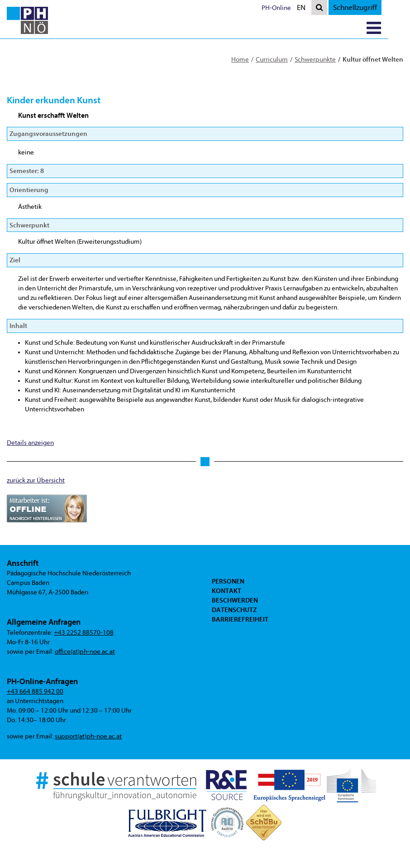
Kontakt (226, 625)
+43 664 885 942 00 (35, 692)
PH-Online (298, 8)
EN (325, 8)
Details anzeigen (30, 443)
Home (240, 60)
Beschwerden (235, 634)
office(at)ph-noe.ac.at (85, 652)
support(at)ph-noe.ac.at (88, 736)
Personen (228, 615)
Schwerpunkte (315, 60)
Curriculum (272, 60)
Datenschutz (234, 644)
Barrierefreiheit (240, 653)
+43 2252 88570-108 (84, 633)
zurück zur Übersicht (36, 480)
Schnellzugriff (377, 7)
